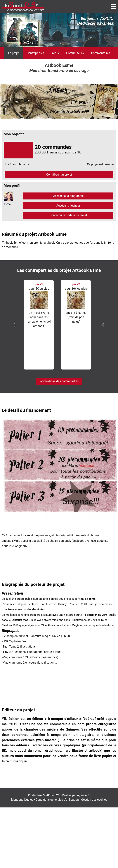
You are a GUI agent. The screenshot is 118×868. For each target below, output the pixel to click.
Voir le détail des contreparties (59, 381)
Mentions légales (22, 800)
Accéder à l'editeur (68, 206)
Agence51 (84, 795)
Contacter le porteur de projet (68, 215)
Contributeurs (75, 53)
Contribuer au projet (59, 175)
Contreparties (35, 53)
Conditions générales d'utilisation (57, 800)
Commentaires (101, 53)
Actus (55, 53)
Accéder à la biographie (68, 196)
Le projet (14, 53)
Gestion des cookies (94, 800)
